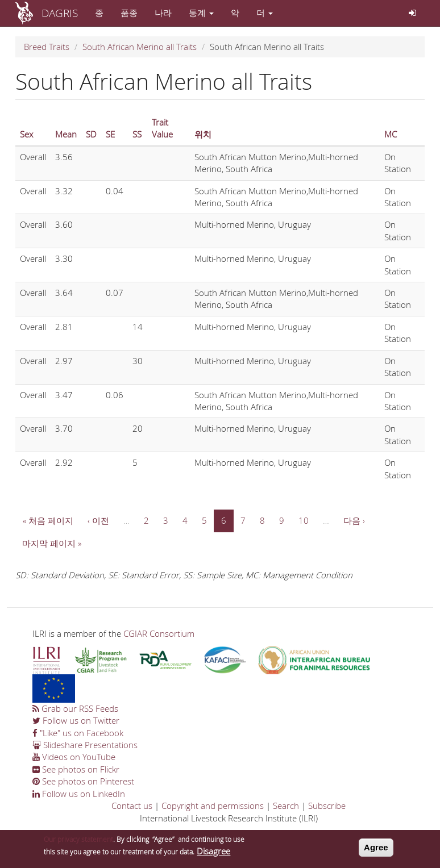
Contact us (132, 806)
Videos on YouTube (74, 757)
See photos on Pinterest (83, 781)
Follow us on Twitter (76, 720)
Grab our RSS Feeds (75, 708)
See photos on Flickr (76, 769)
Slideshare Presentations (85, 745)
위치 (203, 134)
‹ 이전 (98, 520)
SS (137, 134)
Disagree (213, 853)
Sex (26, 134)
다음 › (354, 520)
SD (91, 134)
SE (110, 134)
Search (286, 806)
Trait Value (162, 128)
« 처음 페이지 (48, 520)
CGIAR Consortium (159, 633)
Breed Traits (47, 47)
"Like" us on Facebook (78, 733)
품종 (129, 12)
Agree (376, 850)
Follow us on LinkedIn (79, 794)
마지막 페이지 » (52, 543)
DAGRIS (60, 13)
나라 (163, 12)
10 (304, 520)
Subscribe (327, 806)
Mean (66, 134)
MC (391, 134)
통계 (201, 12)
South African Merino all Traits (140, 47)
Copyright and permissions (213, 806)
